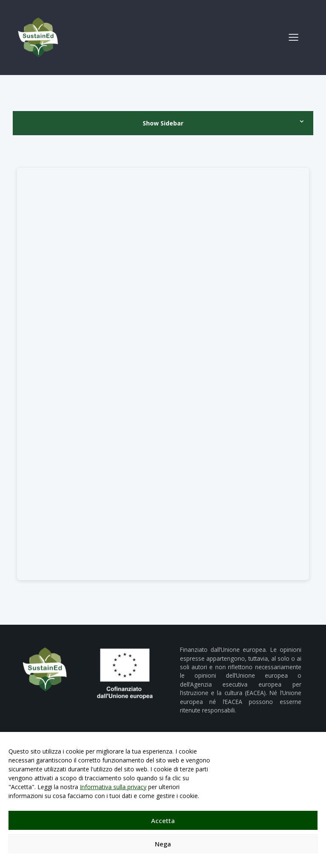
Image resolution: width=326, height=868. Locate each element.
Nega (163, 844)
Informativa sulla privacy (113, 787)
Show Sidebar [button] (163, 123)
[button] (294, 37)
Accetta (163, 821)
